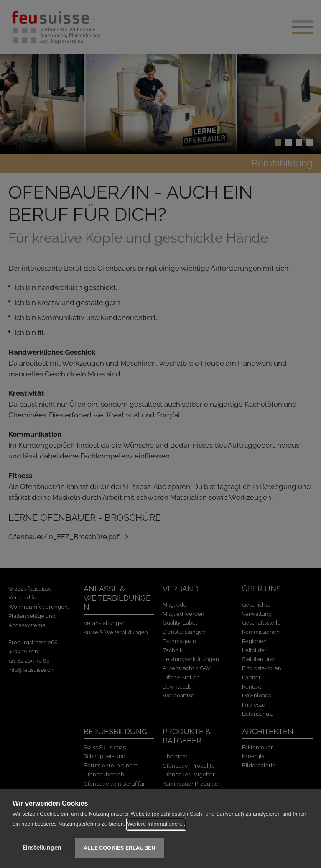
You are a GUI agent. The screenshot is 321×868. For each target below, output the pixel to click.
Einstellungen (42, 848)
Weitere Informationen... (157, 824)
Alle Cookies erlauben (120, 848)
